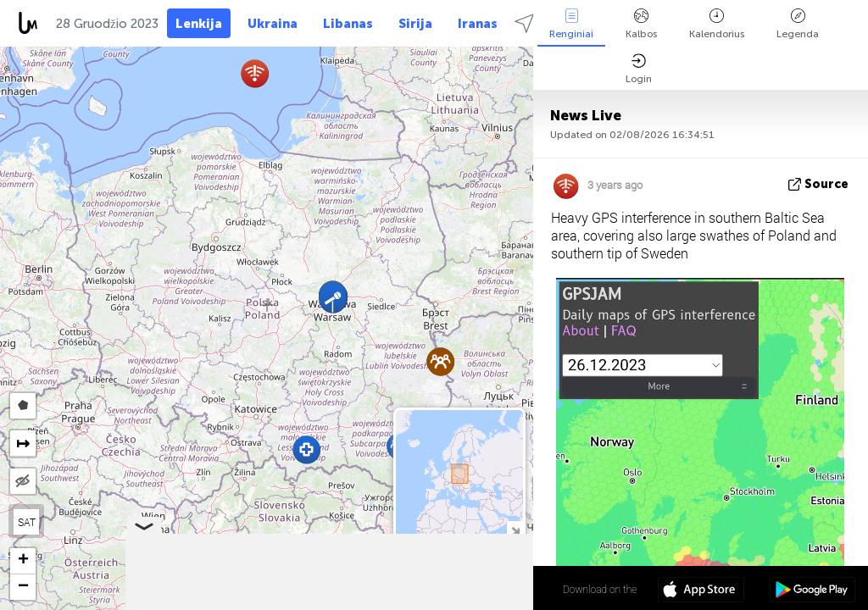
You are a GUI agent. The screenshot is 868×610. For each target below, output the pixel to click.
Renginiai (571, 24)
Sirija (415, 24)
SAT (27, 522)
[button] (306, 449)
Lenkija (199, 24)
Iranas (478, 24)
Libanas (348, 24)
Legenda (798, 24)
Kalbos (641, 24)
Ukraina (273, 24)
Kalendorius (717, 24)
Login (639, 69)
